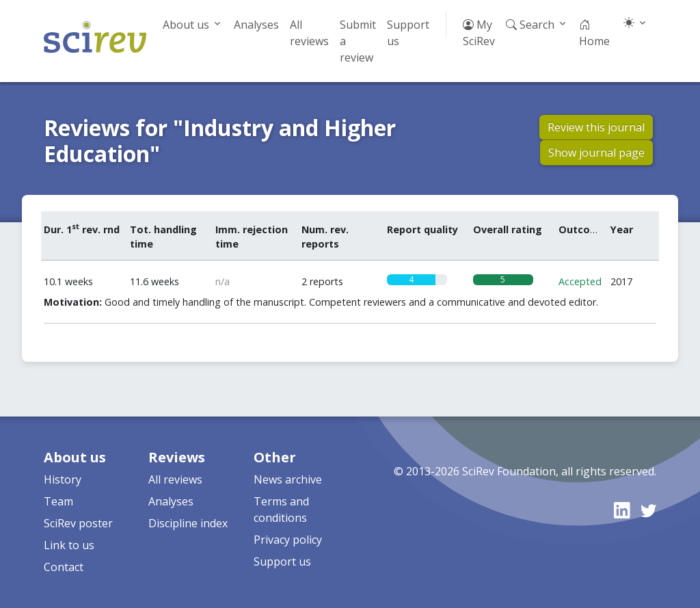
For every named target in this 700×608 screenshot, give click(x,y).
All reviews (309, 33)
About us (186, 25)
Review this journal (596, 127)
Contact (64, 567)
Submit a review (358, 41)
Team (58, 501)
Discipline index (188, 523)
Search (530, 25)
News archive (288, 479)
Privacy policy (288, 540)
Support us (408, 33)
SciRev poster (78, 523)
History (63, 479)
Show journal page (596, 153)
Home (594, 33)
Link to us (69, 545)
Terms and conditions (281, 510)
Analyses (256, 25)
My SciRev (479, 33)
